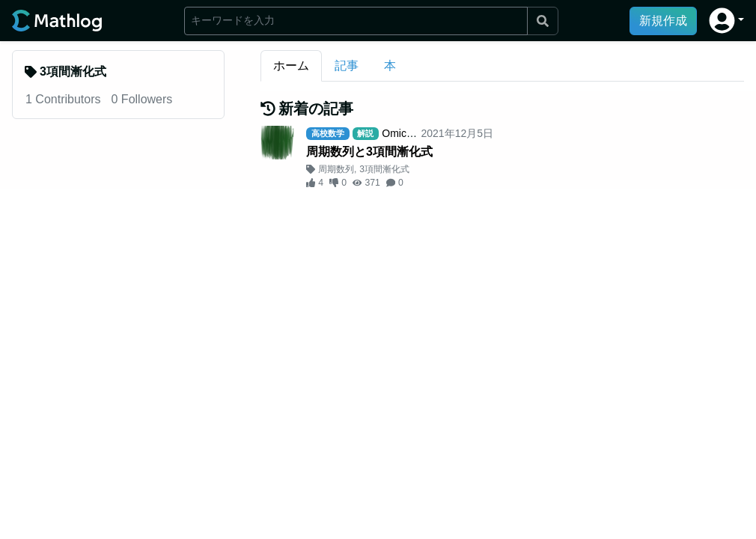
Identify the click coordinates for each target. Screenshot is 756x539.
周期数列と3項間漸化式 (369, 152)
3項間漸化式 (384, 169)
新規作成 (663, 21)
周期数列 (336, 169)
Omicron (402, 133)
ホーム (291, 66)
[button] (726, 21)
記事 (347, 66)
